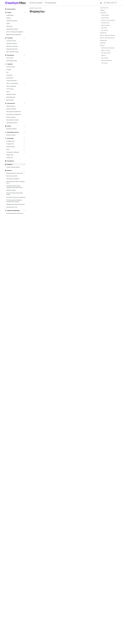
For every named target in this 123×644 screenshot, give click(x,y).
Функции (102, 45)
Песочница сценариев (36, 3)
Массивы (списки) (106, 53)
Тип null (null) (104, 30)
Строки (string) (105, 18)
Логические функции (106, 60)
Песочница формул (51, 3)
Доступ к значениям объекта (107, 38)
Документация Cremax (36, 8)
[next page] (88, 628)
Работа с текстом (106, 50)
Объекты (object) (105, 25)
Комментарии (103, 40)
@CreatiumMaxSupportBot (65, 638)
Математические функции (108, 48)
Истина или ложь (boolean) (108, 20)
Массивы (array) (105, 23)
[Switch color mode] (101, 3)
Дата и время (105, 58)
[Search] (110, 3)
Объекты (103, 55)
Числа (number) (105, 15)
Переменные (103, 33)
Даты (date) (104, 28)
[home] (16, 3)
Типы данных (103, 13)
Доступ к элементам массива (107, 35)
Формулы (102, 10)
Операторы (103, 43)
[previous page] (34, 628)
